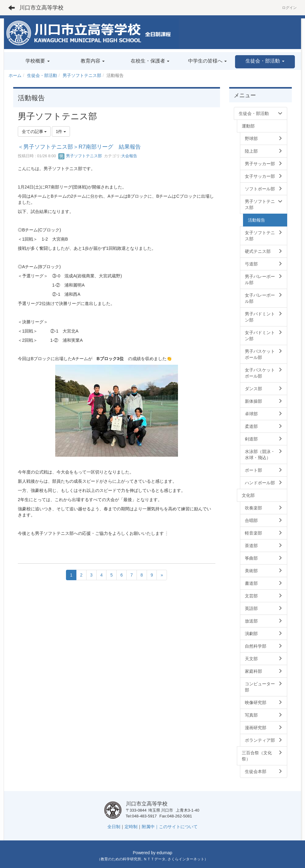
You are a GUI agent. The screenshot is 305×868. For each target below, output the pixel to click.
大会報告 (129, 156)
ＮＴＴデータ (154, 859)
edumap (165, 853)
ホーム (15, 75)
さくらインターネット (186, 859)
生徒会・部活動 (42, 75)
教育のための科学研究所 (121, 859)
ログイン (289, 8)
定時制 (131, 827)
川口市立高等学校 (41, 8)
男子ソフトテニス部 (82, 75)
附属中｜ (150, 827)
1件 (61, 131)
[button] (265, 62)
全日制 (114, 827)
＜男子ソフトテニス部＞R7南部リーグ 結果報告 (79, 147)
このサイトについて (178, 827)
